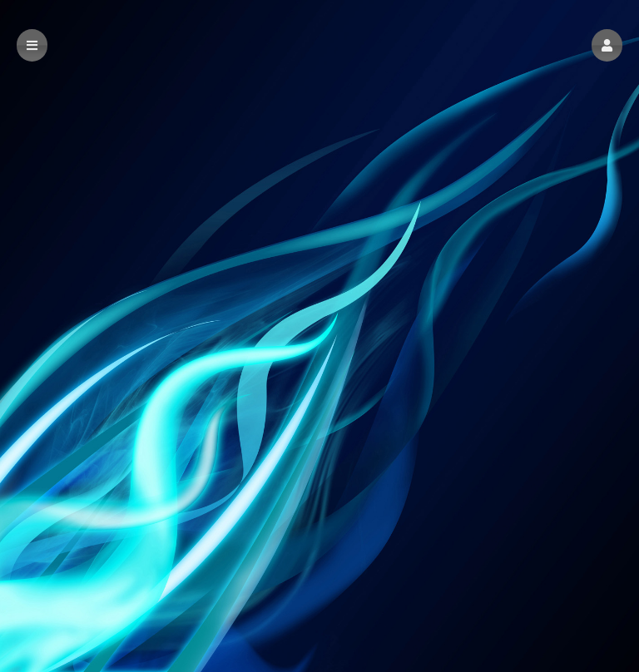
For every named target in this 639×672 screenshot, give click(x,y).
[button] (607, 45)
